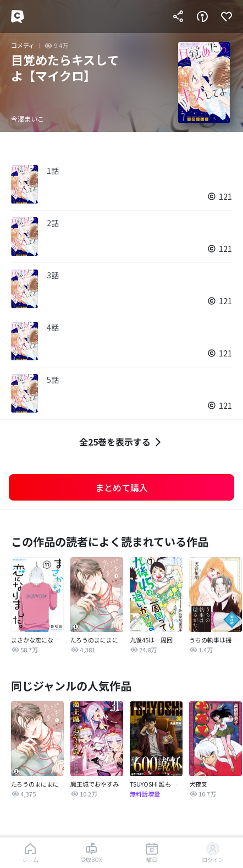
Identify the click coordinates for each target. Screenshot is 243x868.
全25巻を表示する (122, 442)
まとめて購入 (122, 487)
